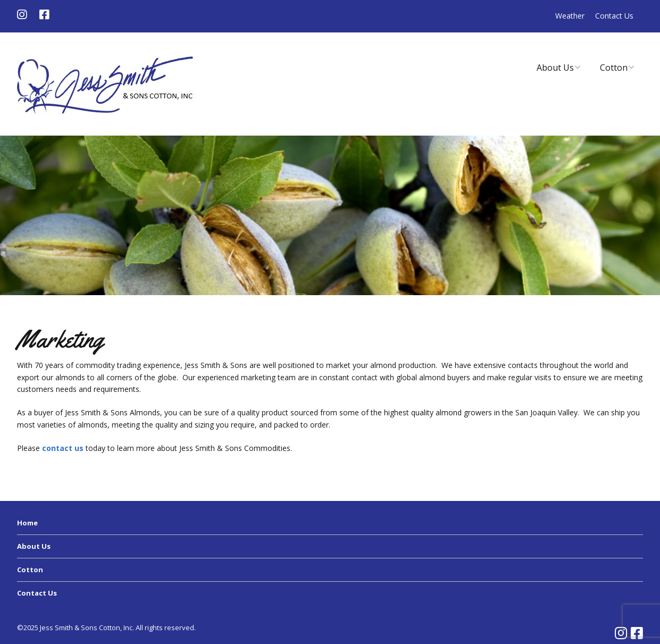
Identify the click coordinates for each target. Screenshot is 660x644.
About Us (555, 68)
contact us (63, 448)
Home (27, 523)
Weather (570, 16)
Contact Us (614, 16)
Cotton (614, 68)
